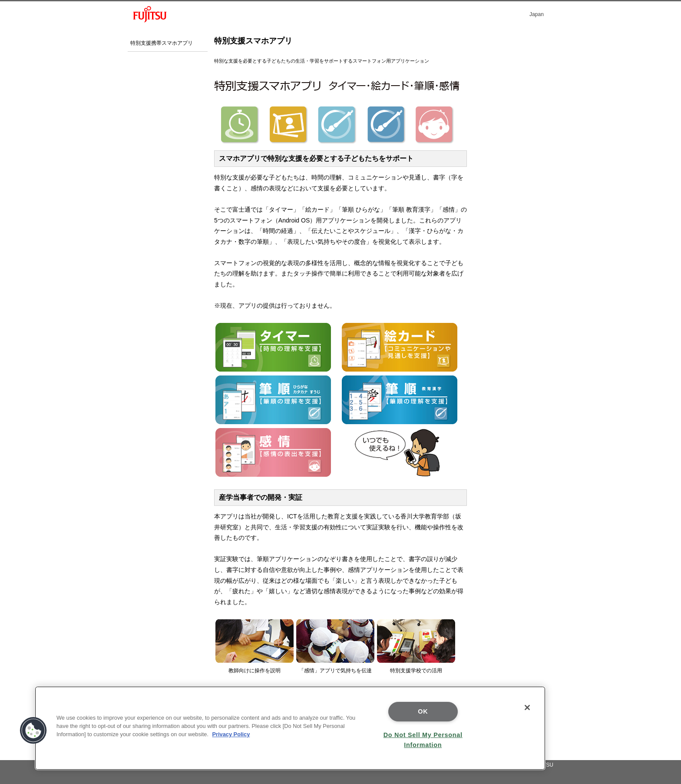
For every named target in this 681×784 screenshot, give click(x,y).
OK (423, 711)
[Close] (527, 708)
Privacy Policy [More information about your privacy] (231, 734)
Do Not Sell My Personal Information (423, 740)
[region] (290, 728)
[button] (33, 731)
